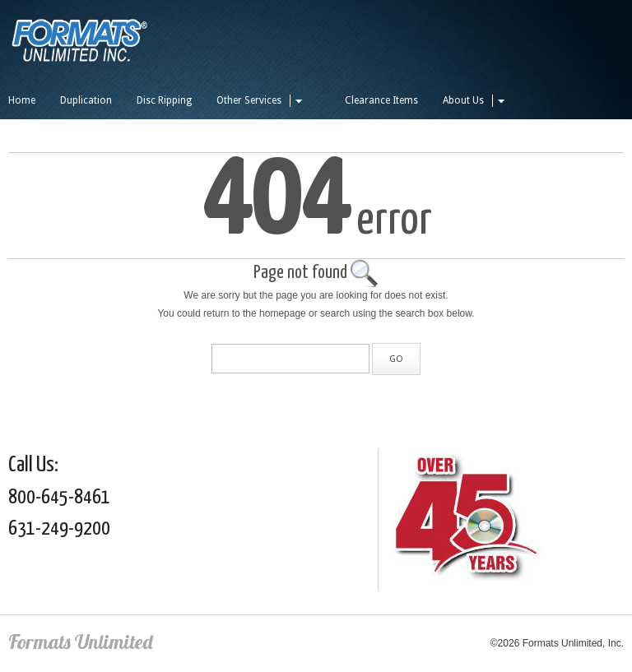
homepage (283, 313)
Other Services (262, 100)
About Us (476, 100)
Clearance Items (381, 100)
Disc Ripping (164, 100)
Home (22, 100)
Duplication (86, 100)
